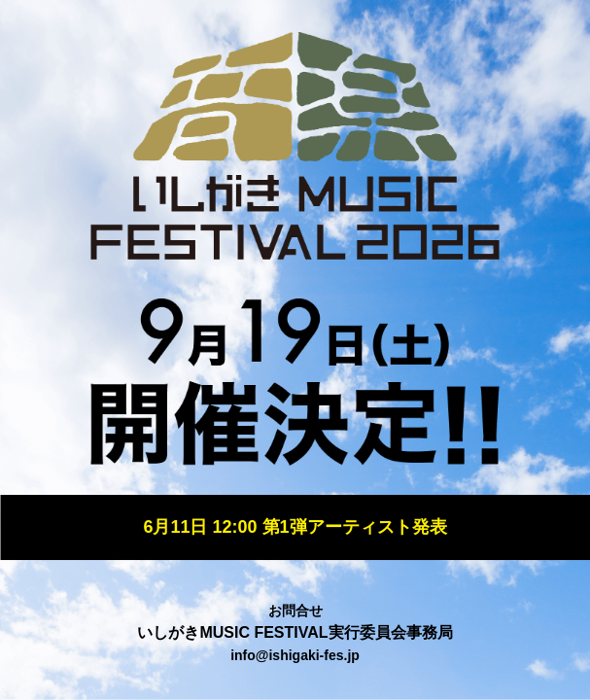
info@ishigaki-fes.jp (295, 655)
